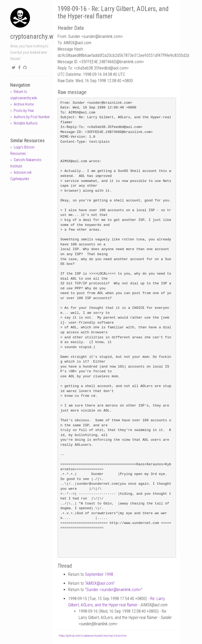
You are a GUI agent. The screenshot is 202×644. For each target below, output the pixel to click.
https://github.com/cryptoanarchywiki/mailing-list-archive (93, 636)
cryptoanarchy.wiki (35, 36)
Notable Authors (26, 123)
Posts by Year (24, 111)
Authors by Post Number (32, 117)
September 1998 (99, 574)
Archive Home (24, 104)
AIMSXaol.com (100, 583)
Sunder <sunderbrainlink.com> (114, 590)
